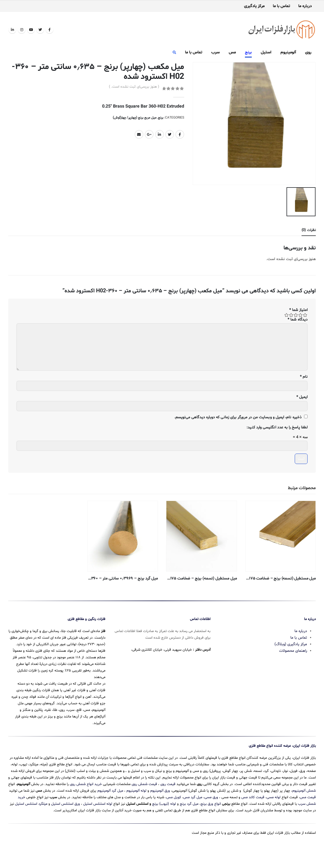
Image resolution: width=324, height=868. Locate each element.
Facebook (180, 134)
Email (139, 134)
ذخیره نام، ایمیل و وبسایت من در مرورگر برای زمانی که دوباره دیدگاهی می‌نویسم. (238, 416)
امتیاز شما (298, 309)
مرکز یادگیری (254, 6)
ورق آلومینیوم (160, 807)
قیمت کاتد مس (253, 813)
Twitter (170, 134)
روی (308, 52)
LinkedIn (160, 134)
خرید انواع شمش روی (86, 800)
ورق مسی (211, 813)
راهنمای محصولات (293, 667)
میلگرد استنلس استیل (31, 820)
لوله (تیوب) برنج (164, 820)
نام (304, 376)
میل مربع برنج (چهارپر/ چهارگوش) (135, 118)
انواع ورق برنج (211, 820)
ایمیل (302, 396)
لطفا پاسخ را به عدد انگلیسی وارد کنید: (277, 426)
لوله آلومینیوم (136, 807)
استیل (266, 52)
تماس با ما (281, 6)
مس (232, 52)
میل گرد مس (193, 813)
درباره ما (305, 6)
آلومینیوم (288, 52)
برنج (248, 52)
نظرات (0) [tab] (309, 229)
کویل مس (174, 813)
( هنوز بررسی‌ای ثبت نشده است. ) (134, 87)
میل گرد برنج (189, 820)
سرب (215, 52)
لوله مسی (274, 813)
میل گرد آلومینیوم (110, 807)
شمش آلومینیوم (304, 807)
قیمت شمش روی (144, 800)
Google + (149, 134)
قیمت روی (168, 800)
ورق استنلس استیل (66, 820)
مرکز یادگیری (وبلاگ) (291, 660)
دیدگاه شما (298, 318)
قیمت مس (308, 813)
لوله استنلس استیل (98, 820)
